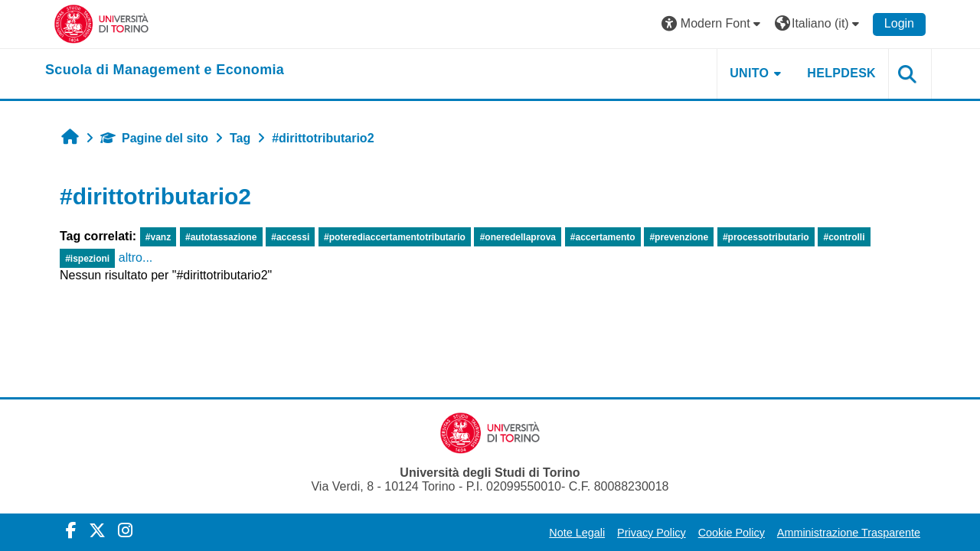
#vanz (158, 237)
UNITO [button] (749, 73)
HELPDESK (841, 73)
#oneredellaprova (518, 237)
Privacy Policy (652, 533)
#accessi (290, 237)
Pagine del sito (154, 138)
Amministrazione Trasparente (849, 533)
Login (899, 23)
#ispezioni (87, 259)
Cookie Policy (732, 533)
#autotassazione (221, 237)
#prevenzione (679, 237)
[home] (165, 70)
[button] (713, 24)
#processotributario (766, 237)
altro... (136, 258)
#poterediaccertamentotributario (395, 237)
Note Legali (577, 533)
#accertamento (603, 237)
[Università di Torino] (101, 23)
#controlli (844, 237)
